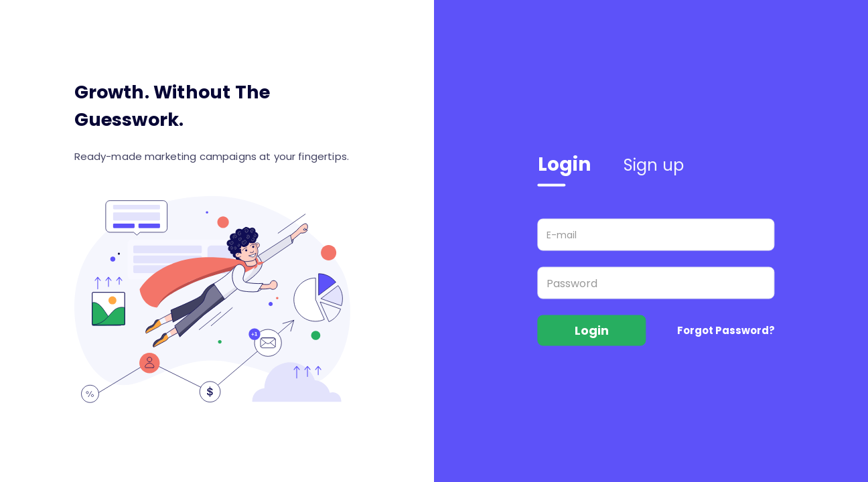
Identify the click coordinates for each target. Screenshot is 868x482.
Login (565, 164)
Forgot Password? (726, 330)
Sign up (654, 165)
